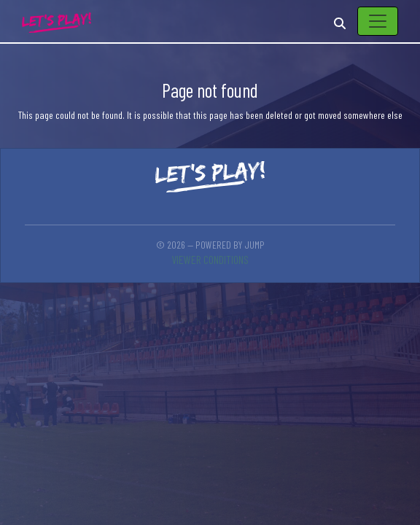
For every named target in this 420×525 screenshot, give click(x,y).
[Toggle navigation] (378, 21)
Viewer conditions (210, 259)
